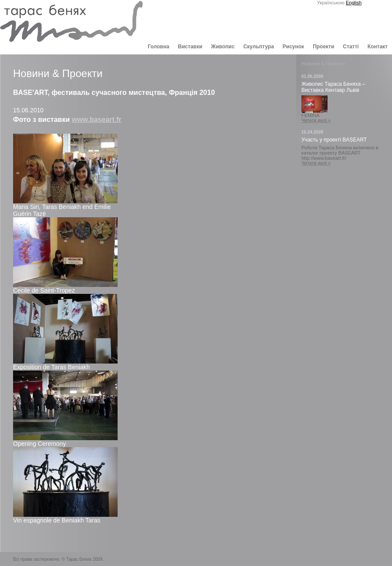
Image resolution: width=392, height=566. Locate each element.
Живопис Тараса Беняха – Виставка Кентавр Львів (333, 87)
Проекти (323, 47)
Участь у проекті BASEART (334, 140)
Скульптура (259, 47)
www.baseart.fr (97, 120)
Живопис (223, 47)
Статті (351, 47)
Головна (158, 47)
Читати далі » (316, 120)
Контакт (378, 47)
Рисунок (293, 47)
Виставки (190, 47)
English (354, 3)
